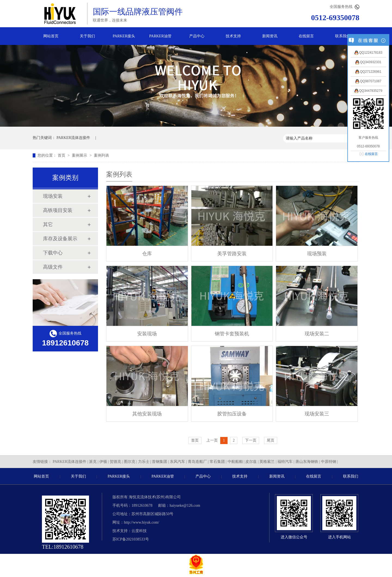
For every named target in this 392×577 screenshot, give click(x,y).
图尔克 (130, 462)
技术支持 (233, 36)
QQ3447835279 (368, 91)
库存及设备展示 (60, 239)
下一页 (251, 440)
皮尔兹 (251, 462)
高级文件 (53, 267)
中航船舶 (235, 462)
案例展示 (80, 155)
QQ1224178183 (368, 53)
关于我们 (87, 36)
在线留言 (306, 36)
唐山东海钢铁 (307, 462)
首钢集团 (160, 462)
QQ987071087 (368, 81)
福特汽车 (285, 462)
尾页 (271, 440)
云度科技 (139, 531)
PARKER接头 (124, 36)
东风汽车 (177, 462)
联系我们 (343, 36)
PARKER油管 (160, 36)
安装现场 (147, 334)
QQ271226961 (368, 72)
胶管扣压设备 (232, 414)
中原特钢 (329, 462)
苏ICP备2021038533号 (131, 539)
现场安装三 (317, 414)
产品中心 (197, 36)
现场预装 (317, 254)
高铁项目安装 (58, 210)
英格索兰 (267, 462)
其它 (48, 224)
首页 (62, 155)
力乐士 (144, 462)
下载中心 (53, 253)
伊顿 (103, 462)
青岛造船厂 (197, 462)
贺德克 (115, 462)
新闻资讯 (270, 36)
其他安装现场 (147, 414)
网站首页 (51, 36)
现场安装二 (317, 334)
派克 (93, 462)
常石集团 (217, 462)
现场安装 (53, 196)
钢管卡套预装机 (232, 334)
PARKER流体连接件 (73, 138)
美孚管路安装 (232, 254)
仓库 (147, 254)
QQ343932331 (368, 62)
